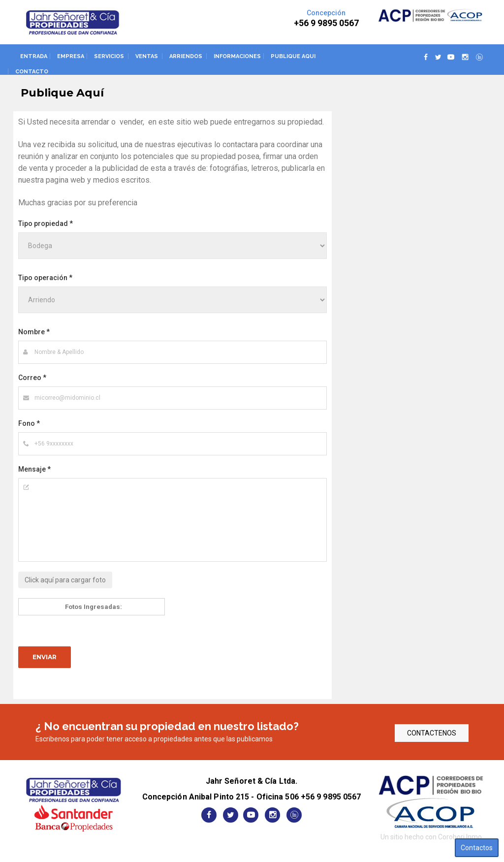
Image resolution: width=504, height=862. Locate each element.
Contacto (32, 72)
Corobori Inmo (460, 837)
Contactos (477, 848)
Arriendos (186, 56)
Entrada (34, 56)
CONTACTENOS (432, 733)
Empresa (71, 56)
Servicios (109, 56)
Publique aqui (293, 56)
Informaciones (237, 56)
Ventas (147, 56)
